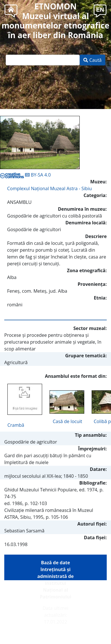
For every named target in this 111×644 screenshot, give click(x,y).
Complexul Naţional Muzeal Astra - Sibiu (49, 188)
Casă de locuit (67, 421)
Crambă (16, 425)
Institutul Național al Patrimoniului (56, 590)
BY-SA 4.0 (25, 175)
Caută (92, 60)
